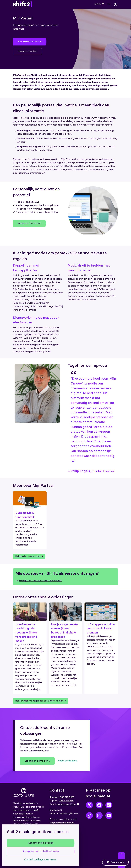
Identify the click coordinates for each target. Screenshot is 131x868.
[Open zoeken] (109, 4)
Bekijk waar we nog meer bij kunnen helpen (41, 701)
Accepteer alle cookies (41, 843)
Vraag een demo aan (30, 42)
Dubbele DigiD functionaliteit (25, 515)
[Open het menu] (99, 4)
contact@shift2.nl (68, 805)
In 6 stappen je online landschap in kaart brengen (101, 629)
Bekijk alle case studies (29, 556)
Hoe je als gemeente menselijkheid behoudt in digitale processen (64, 631)
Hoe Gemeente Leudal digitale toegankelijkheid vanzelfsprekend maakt (26, 633)
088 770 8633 (67, 797)
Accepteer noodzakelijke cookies (41, 851)
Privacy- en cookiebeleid (63, 819)
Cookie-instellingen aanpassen (41, 859)
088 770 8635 (66, 801)
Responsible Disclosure (62, 823)
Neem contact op (28, 51)
